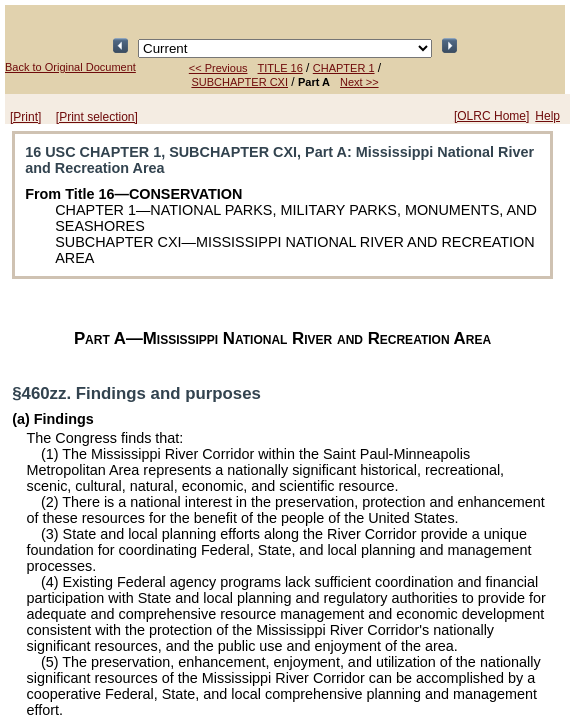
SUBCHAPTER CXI (239, 82)
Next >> (359, 82)
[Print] (25, 117)
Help (547, 116)
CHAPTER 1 (344, 68)
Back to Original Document (70, 67)
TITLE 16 (280, 68)
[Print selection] (97, 117)
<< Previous (218, 68)
